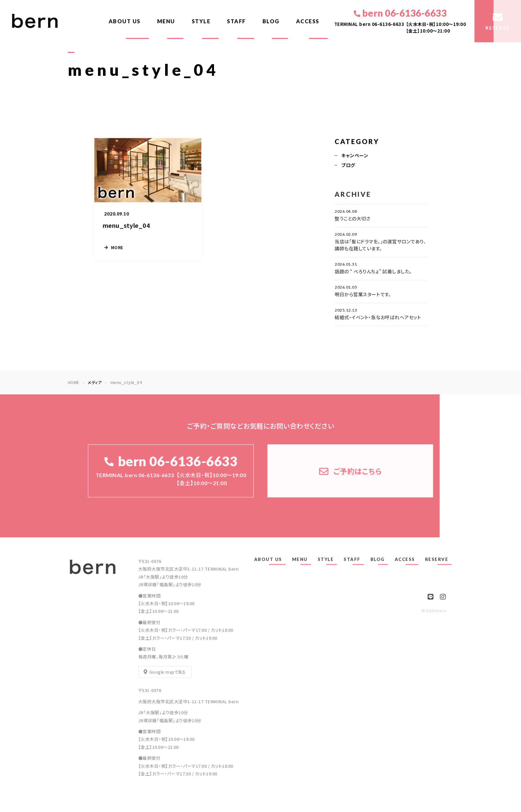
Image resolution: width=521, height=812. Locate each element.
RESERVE (437, 559)
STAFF (236, 21)
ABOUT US (125, 21)
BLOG (271, 21)
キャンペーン (355, 156)
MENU (166, 21)
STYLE (201, 21)
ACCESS (308, 21)
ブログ (348, 166)
